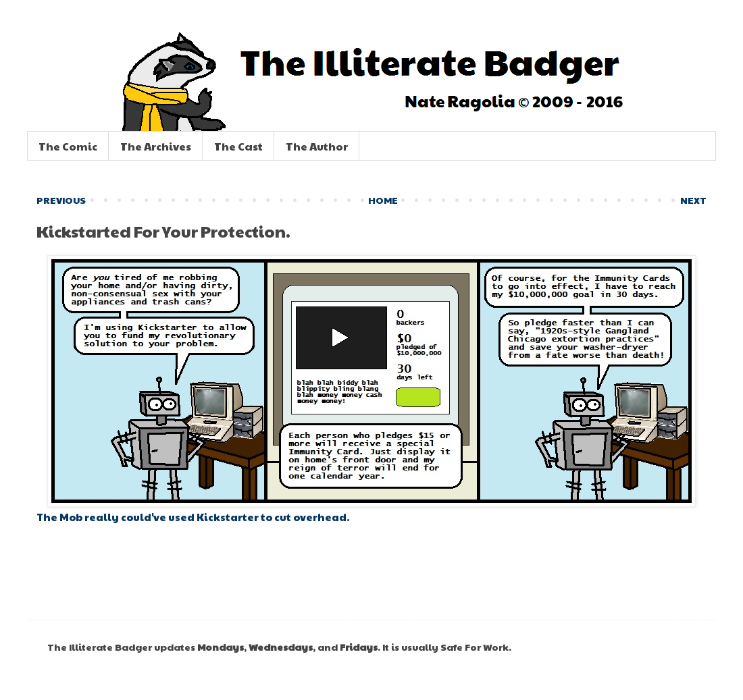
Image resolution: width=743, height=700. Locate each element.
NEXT (693, 200)
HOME (383, 200)
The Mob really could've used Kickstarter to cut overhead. (193, 517)
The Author (317, 146)
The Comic (68, 146)
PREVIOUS (61, 200)
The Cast (238, 146)
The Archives (156, 146)
